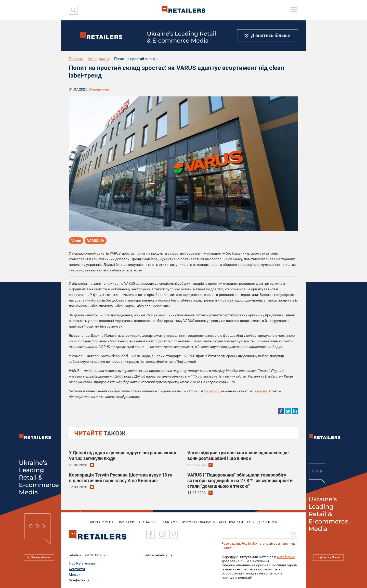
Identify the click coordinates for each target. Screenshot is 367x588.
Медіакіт (76, 574)
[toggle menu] (294, 10)
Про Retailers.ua (82, 563)
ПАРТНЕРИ (125, 520)
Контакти (77, 569)
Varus (76, 241)
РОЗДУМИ (170, 520)
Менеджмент (99, 59)
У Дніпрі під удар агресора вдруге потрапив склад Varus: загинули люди (123, 455)
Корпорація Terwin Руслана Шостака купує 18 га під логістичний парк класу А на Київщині (121, 478)
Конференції (79, 580)
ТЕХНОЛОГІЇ (148, 520)
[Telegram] (174, 534)
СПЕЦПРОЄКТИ (232, 520)
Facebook (212, 391)
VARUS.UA (96, 241)
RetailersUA (286, 557)
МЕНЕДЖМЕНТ (100, 520)
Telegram (260, 391)
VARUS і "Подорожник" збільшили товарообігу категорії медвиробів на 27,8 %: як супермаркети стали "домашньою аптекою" (240, 480)
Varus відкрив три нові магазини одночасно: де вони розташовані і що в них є (238, 455)
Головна (76, 59)
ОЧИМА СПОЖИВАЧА (199, 520)
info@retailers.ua (159, 555)
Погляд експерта (264, 520)
